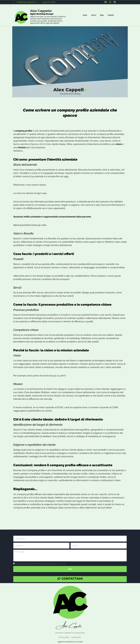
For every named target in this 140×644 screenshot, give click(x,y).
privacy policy (60, 564)
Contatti (111, 15)
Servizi (94, 15)
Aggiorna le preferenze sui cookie (70, 642)
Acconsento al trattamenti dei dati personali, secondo (40, 564)
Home (85, 15)
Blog (102, 15)
